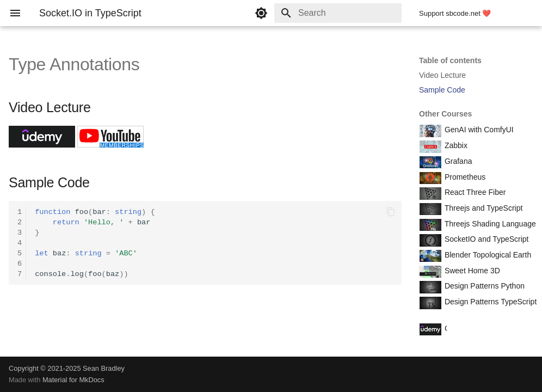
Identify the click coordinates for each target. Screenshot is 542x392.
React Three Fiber (474, 192)
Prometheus (464, 177)
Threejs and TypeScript (482, 208)
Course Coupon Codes (482, 328)
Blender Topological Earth (487, 255)
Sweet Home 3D (471, 271)
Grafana (457, 161)
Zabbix (455, 145)
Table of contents (450, 60)
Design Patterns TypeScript (489, 302)
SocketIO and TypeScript (486, 239)
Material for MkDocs (73, 380)
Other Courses (445, 114)
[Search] (338, 13)
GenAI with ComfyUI (478, 130)
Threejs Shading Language (489, 224)
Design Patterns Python (484, 286)
